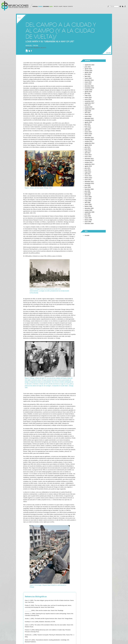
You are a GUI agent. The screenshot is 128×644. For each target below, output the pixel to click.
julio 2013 (87, 168)
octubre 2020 (88, 71)
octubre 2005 (88, 210)
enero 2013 (88, 180)
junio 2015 (88, 126)
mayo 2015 (88, 128)
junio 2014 (88, 149)
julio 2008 (87, 191)
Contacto (70, 6)
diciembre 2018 (89, 86)
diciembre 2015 (89, 118)
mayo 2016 (88, 111)
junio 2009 (88, 187)
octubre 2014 (88, 141)
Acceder (87, 235)
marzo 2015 (88, 132)
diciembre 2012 (89, 182)
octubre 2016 (88, 107)
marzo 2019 (88, 82)
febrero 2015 (88, 134)
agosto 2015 (88, 122)
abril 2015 (87, 130)
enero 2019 (88, 84)
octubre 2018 (88, 90)
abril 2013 (87, 174)
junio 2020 (88, 74)
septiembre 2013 (89, 164)
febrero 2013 (88, 178)
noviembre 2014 (89, 139)
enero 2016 (88, 117)
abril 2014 (87, 153)
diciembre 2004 (89, 224)
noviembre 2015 (89, 120)
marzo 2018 (88, 97)
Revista (44, 48)
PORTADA (35, 6)
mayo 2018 (88, 95)
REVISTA (40, 6)
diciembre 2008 (89, 189)
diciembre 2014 (89, 138)
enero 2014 (88, 157)
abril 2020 (87, 76)
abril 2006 (87, 203)
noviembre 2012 (89, 183)
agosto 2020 (88, 72)
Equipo (61, 6)
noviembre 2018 (89, 88)
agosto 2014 (88, 145)
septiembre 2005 (89, 212)
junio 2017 (88, 105)
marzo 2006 (88, 204)
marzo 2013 (88, 176)
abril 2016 (87, 113)
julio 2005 (87, 214)
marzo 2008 (88, 197)
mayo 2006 (88, 201)
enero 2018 (88, 99)
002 (19, 18)
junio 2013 (88, 170)
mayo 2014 (88, 151)
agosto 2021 (88, 69)
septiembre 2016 (89, 109)
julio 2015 (87, 124)
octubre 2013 (88, 162)
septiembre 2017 (89, 103)
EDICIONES (46, 6)
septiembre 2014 (89, 143)
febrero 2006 (88, 206)
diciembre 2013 (89, 159)
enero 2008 (88, 199)
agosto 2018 (88, 92)
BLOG (51, 6)
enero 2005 (88, 222)
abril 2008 (87, 195)
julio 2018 (87, 94)
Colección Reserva (33, 48)
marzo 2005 (88, 218)
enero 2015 (88, 136)
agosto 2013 (88, 166)
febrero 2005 (88, 220)
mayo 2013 (88, 172)
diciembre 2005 (89, 208)
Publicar (65, 6)
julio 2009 (87, 185)
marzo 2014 (88, 155)
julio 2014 (87, 147)
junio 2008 (88, 193)
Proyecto (56, 6)
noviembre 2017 (89, 101)
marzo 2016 (88, 115)
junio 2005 (88, 216)
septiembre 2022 (89, 65)
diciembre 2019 (89, 80)
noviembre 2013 (89, 160)
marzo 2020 (88, 78)
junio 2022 (88, 67)
